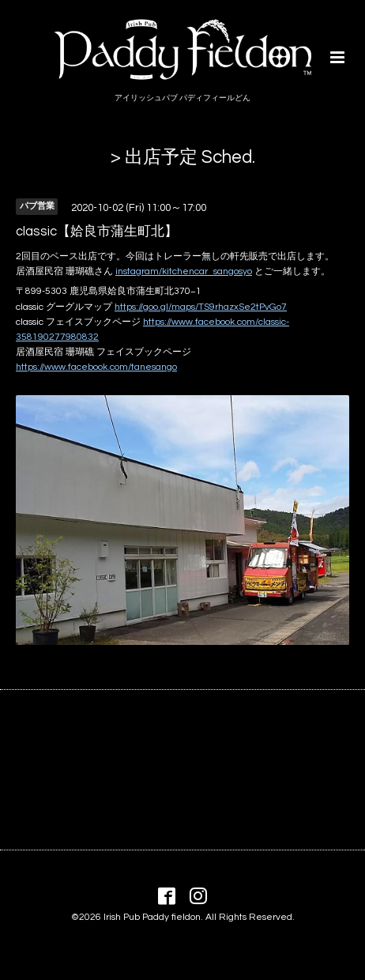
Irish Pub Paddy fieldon (152, 917)
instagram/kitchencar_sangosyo (184, 271)
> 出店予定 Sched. (183, 157)
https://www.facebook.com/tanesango (96, 367)
